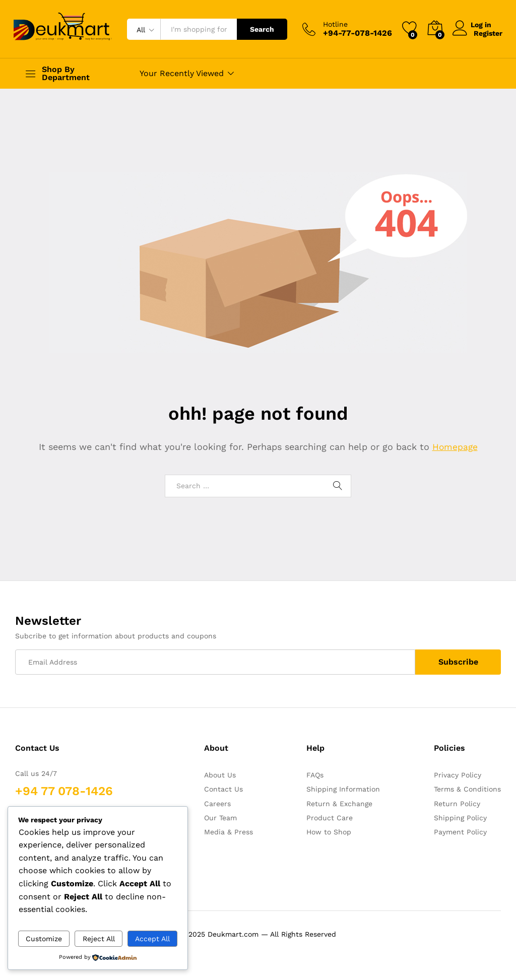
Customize (44, 939)
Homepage (455, 447)
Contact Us (223, 789)
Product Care (330, 818)
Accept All (152, 939)
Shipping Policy (460, 818)
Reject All (99, 939)
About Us (220, 775)
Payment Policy (460, 832)
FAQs (315, 775)
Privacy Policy (458, 775)
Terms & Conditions (467, 789)
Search (262, 29)
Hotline (335, 24)
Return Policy (457, 804)
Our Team (220, 818)
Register (488, 33)
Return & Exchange (339, 804)
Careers (217, 804)
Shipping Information (343, 789)
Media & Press (229, 832)
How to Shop (329, 832)
